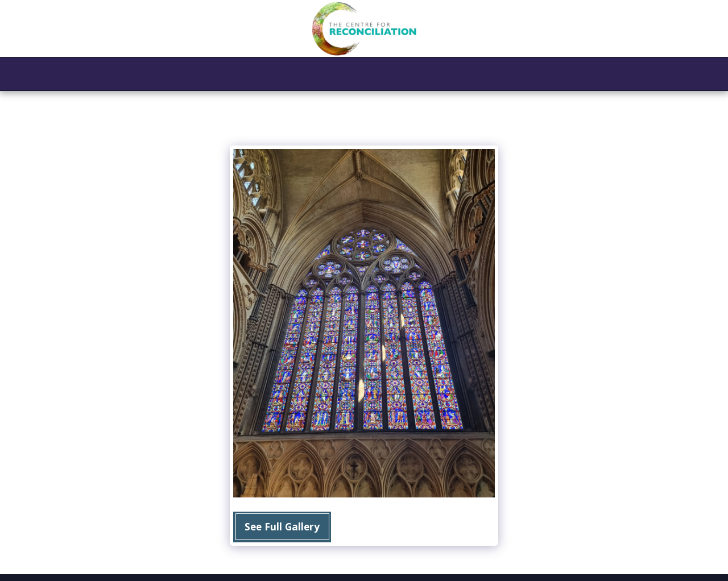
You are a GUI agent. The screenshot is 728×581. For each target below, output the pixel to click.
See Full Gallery (282, 526)
